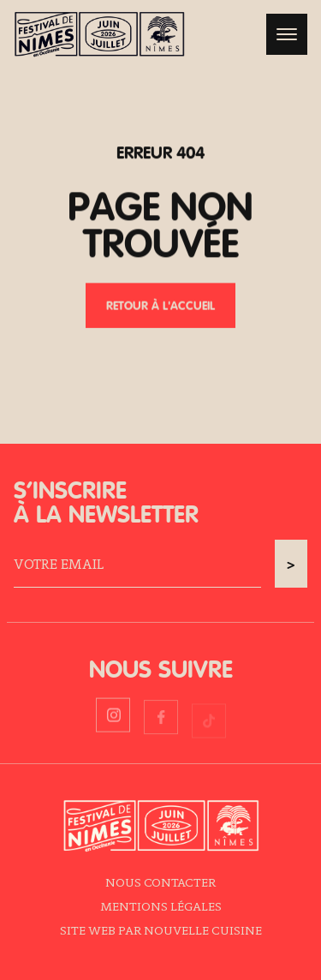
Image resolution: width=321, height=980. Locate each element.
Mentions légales (161, 906)
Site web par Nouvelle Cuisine (161, 930)
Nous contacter (160, 882)
